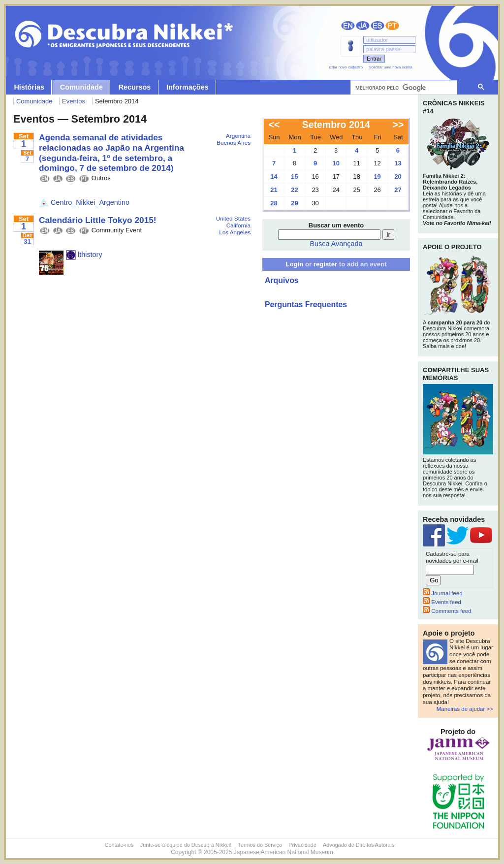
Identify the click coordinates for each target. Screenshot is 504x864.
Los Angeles (235, 232)
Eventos (74, 101)
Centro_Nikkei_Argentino (84, 202)
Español (378, 26)
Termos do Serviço (260, 845)
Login (294, 264)
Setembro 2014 (336, 125)
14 (274, 176)
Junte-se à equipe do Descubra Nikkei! (186, 845)
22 (294, 190)
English (348, 26)
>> (398, 125)
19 (377, 176)
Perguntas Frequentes (306, 304)
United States (233, 218)
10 (336, 163)
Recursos (135, 87)
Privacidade (302, 845)
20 (398, 176)
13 (398, 163)
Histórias (29, 87)
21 (274, 190)
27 (398, 190)
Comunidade (81, 87)
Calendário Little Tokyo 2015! (98, 220)
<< (274, 125)
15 (294, 176)
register (325, 264)
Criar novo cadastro (346, 67)
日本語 (363, 26)
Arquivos (282, 280)
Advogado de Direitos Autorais (359, 845)
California (238, 225)
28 (274, 203)
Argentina (238, 136)
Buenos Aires (234, 143)
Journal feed (443, 593)
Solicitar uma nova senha (391, 67)
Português (392, 26)
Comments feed (447, 611)
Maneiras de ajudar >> (465, 709)
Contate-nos (119, 845)
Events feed (442, 602)
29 (294, 203)
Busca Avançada (336, 244)
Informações (188, 87)
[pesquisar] (403, 88)
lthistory (84, 255)
